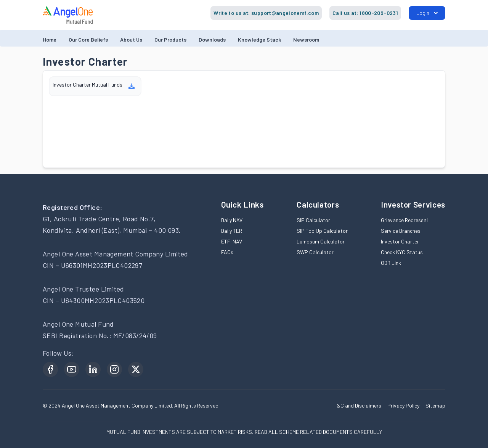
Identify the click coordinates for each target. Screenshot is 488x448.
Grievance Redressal (404, 220)
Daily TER (232, 231)
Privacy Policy (403, 405)
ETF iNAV (232, 241)
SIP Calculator (313, 220)
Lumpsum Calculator (321, 241)
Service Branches (401, 231)
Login (427, 13)
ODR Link (391, 263)
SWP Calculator (315, 252)
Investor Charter (400, 241)
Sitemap (435, 405)
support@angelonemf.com (285, 13)
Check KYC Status (402, 252)
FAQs (227, 252)
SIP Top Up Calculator (322, 231)
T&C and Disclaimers (357, 405)
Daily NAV (232, 220)
